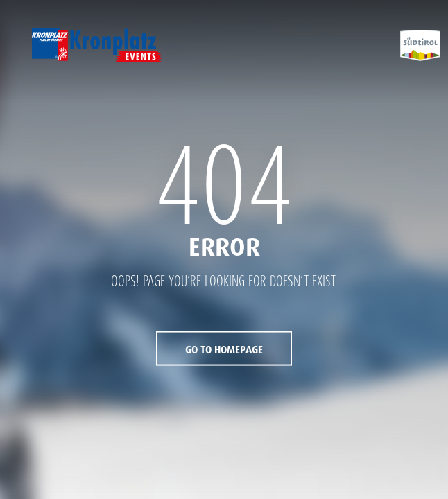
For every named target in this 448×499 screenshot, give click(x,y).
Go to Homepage (224, 349)
